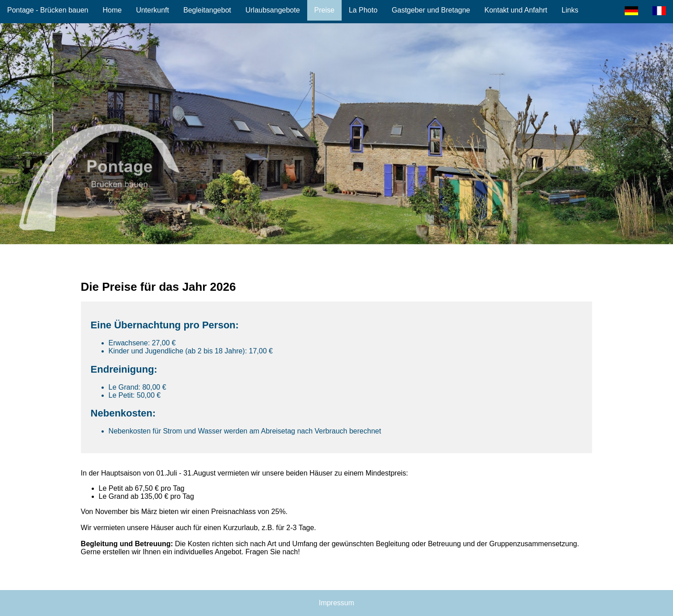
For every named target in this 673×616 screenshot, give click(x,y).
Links (570, 10)
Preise (324, 10)
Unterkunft (152, 10)
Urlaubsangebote (273, 10)
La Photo (363, 10)
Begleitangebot (207, 10)
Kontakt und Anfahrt (516, 10)
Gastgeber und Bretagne (431, 10)
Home (112, 10)
